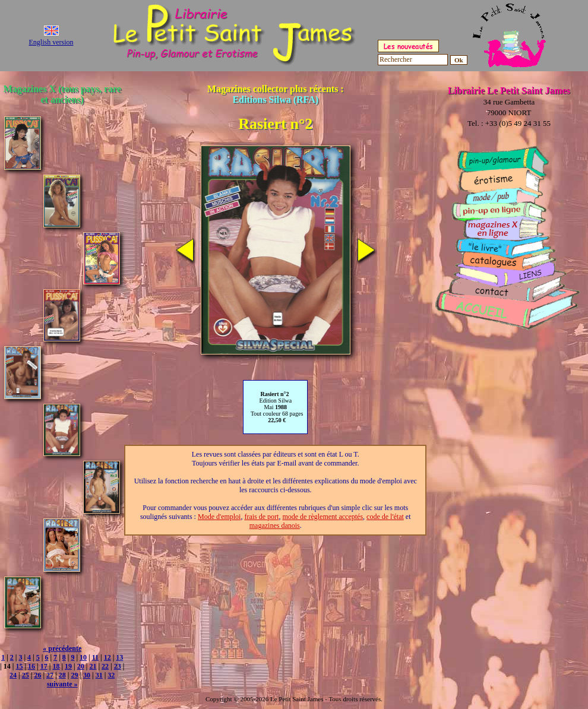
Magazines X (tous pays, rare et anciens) (62, 94)
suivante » (62, 684)
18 (56, 666)
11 (95, 657)
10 (83, 657)
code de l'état (385, 517)
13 (119, 657)
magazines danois (275, 526)
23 (118, 666)
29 (74, 675)
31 (99, 675)
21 (93, 666)
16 (31, 666)
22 (105, 666)
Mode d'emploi (219, 517)
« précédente (62, 648)
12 (108, 657)
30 (87, 675)
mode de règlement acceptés (323, 517)
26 (37, 675)
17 (44, 666)
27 (50, 675)
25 (26, 675)
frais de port (261, 517)
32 (111, 675)
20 (81, 666)
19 (68, 666)
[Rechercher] (413, 60)
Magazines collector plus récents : (276, 94)
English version (51, 42)
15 (19, 666)
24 (13, 675)
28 (62, 675)
